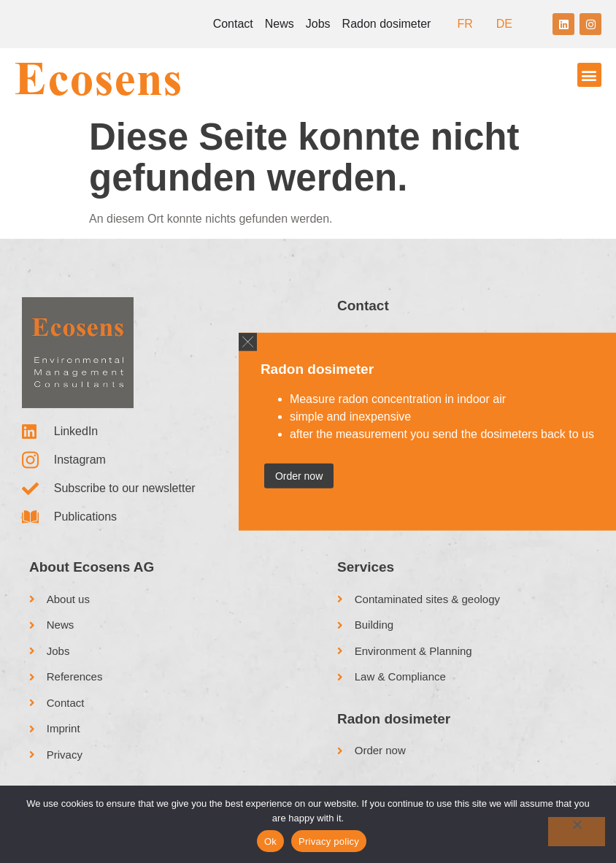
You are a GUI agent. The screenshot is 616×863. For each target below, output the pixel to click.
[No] (577, 832)
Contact (233, 24)
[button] (589, 75)
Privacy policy (329, 841)
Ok (270, 841)
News (280, 24)
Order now (299, 475)
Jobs (318, 24)
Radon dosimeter (387, 24)
